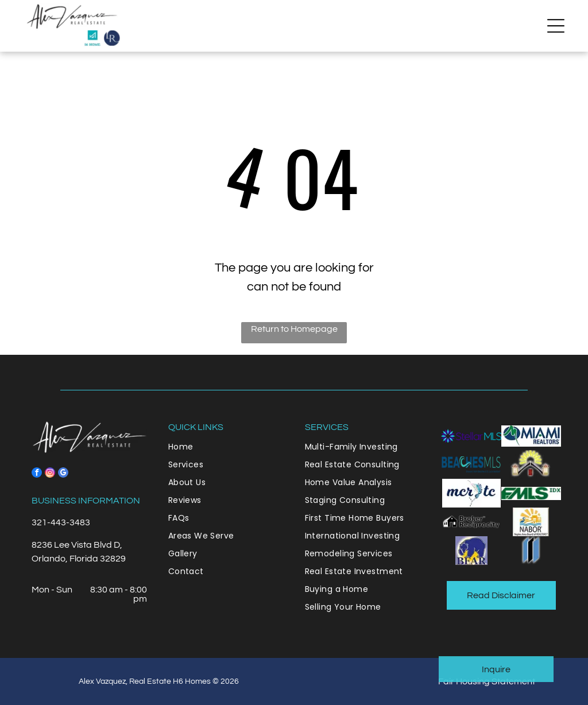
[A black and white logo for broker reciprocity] (471, 522)
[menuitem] (226, 447)
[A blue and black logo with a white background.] (531, 551)
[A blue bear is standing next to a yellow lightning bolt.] (471, 551)
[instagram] (50, 474)
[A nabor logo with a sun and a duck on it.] (531, 522)
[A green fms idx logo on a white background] (531, 493)
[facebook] (37, 474)
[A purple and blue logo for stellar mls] (471, 436)
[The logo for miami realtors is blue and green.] (531, 436)
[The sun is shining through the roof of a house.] (531, 464)
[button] (556, 26)
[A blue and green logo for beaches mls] (471, 464)
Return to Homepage (294, 329)
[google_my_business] (63, 474)
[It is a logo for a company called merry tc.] (471, 493)
